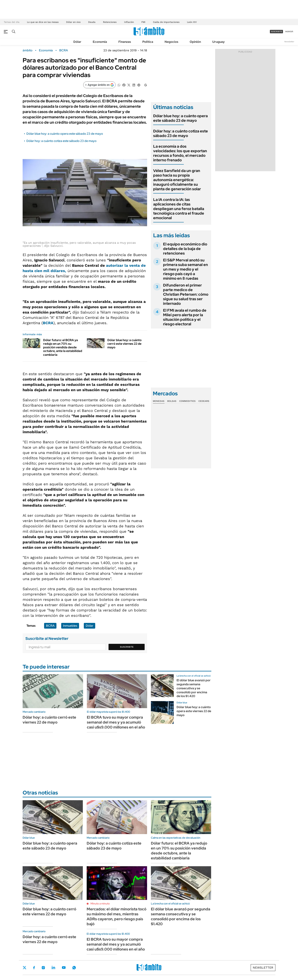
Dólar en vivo (73, 22)
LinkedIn (53, 968)
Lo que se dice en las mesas (43, 22)
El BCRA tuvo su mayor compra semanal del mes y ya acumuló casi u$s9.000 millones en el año (116, 722)
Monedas (159, 401)
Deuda (92, 22)
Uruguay (218, 42)
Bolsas (172, 401)
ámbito (28, 50)
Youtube (64, 968)
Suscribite (127, 647)
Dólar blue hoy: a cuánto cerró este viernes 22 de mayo (124, 344)
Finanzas (125, 42)
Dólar (77, 42)
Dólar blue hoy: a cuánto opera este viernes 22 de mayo (194, 711)
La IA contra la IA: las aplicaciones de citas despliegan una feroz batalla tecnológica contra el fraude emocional (179, 209)
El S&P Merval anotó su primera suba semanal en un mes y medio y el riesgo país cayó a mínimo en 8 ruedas (185, 269)
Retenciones (110, 22)
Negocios (171, 42)
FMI (143, 22)
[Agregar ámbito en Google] (99, 85)
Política (148, 42)
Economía (100, 42)
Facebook (34, 968)
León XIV (192, 22)
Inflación (129, 22)
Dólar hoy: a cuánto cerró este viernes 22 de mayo (49, 720)
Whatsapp (74, 968)
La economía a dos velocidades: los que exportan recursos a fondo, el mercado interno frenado (180, 153)
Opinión (195, 42)
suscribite (277, 31)
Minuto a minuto (100, 904)
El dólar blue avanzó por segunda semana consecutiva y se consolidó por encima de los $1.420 (194, 688)
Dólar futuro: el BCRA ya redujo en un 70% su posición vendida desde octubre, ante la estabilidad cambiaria (63, 347)
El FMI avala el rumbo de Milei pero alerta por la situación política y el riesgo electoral (185, 317)
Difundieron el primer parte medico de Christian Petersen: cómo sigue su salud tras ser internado (186, 294)
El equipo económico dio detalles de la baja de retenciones (185, 249)
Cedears (204, 401)
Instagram (43, 968)
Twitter (25, 968)
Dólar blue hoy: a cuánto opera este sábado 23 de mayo (65, 134)
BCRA (64, 50)
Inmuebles (70, 626)
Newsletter (289, 42)
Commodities (187, 401)
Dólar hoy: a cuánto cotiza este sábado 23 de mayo (61, 141)
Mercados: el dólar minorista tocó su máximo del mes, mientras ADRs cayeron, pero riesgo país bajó (117, 916)
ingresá (289, 31)
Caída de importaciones (166, 22)
